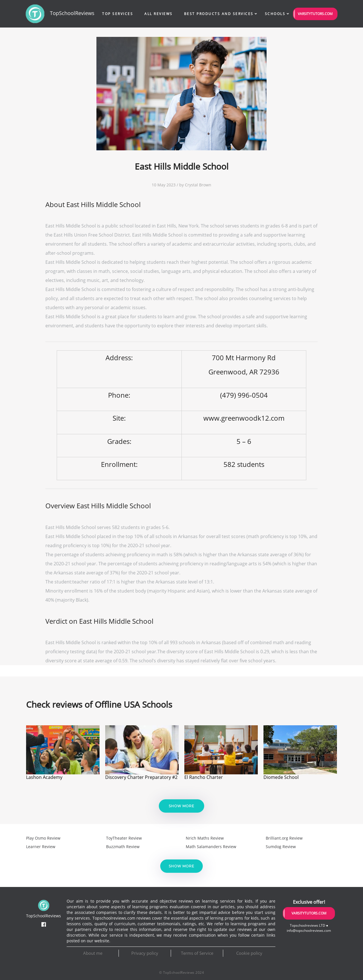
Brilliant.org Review (284, 838)
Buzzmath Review (123, 847)
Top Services (118, 14)
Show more (181, 806)
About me (93, 953)
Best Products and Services (219, 14)
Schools (275, 14)
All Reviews (159, 14)
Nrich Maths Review (205, 838)
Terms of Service (197, 953)
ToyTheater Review (124, 838)
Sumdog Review (281, 847)
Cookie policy (249, 953)
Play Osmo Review (43, 838)
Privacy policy (145, 953)
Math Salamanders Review (211, 847)
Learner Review (41, 847)
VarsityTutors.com (315, 14)
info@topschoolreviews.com (309, 931)
